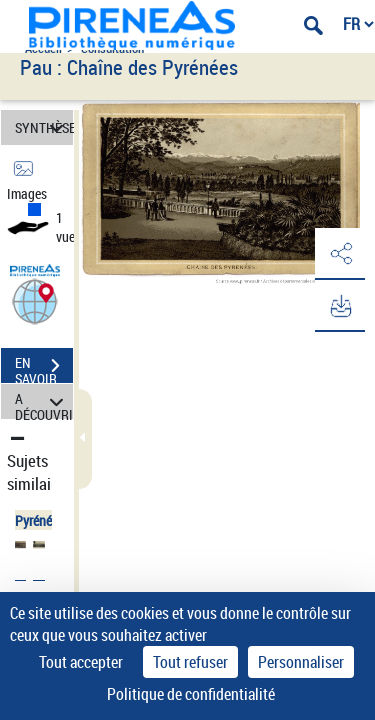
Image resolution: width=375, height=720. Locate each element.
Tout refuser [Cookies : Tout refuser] (190, 662)
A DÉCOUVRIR (44, 401)
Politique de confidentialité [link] (191, 694)
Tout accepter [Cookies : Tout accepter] (81, 662)
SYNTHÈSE (44, 127)
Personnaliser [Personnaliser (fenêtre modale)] (301, 662)
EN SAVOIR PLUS (44, 368)
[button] (35, 300)
